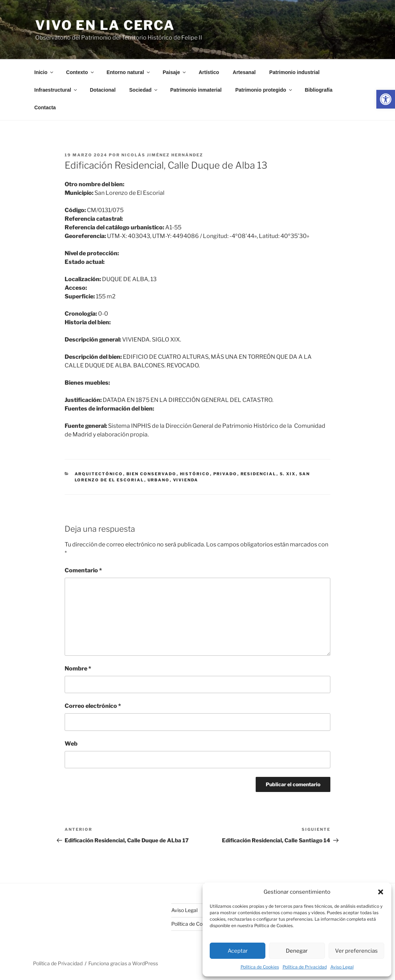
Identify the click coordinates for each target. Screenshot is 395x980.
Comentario (83, 570)
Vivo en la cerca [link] (105, 25)
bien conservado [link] (152, 474)
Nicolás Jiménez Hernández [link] (162, 155)
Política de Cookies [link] (260, 967)
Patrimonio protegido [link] (264, 90)
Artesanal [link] (244, 72)
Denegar (297, 951)
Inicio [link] (45, 72)
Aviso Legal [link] (342, 967)
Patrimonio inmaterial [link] (196, 90)
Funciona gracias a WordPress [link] (123, 963)
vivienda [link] (186, 480)
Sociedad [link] (144, 90)
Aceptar (238, 951)
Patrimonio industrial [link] (294, 72)
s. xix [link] (288, 474)
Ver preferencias (356, 951)
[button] (381, 892)
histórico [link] (195, 474)
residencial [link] (259, 474)
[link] (386, 99)
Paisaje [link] (175, 72)
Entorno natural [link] (129, 72)
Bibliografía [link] (319, 90)
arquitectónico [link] (99, 474)
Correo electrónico (93, 706)
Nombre (78, 668)
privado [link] (225, 474)
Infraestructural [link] (56, 90)
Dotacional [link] (103, 90)
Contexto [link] (80, 72)
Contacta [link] (45, 107)
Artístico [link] (209, 72)
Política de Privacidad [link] (305, 967)
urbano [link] (159, 480)
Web (71, 744)
